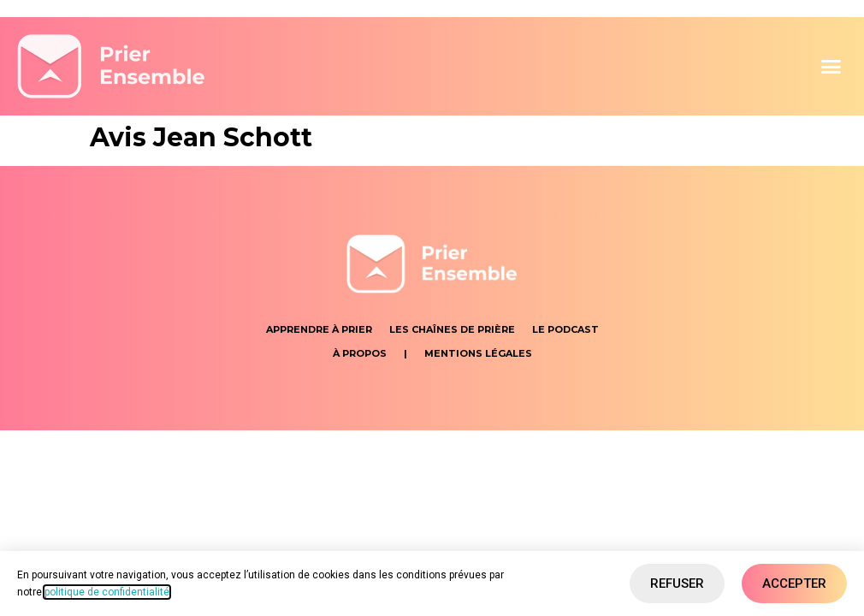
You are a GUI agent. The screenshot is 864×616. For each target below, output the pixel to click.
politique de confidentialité (107, 592)
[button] (831, 67)
